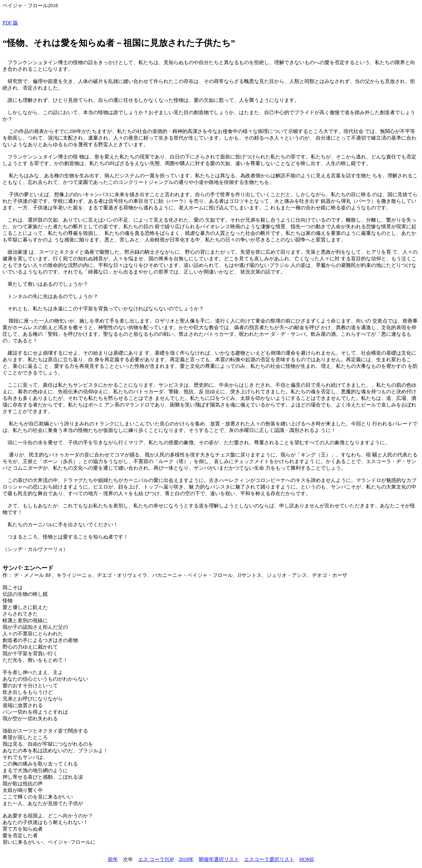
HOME (307, 859)
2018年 (186, 859)
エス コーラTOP (156, 859)
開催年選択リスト (219, 859)
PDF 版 (10, 23)
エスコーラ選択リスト (269, 859)
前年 (113, 859)
